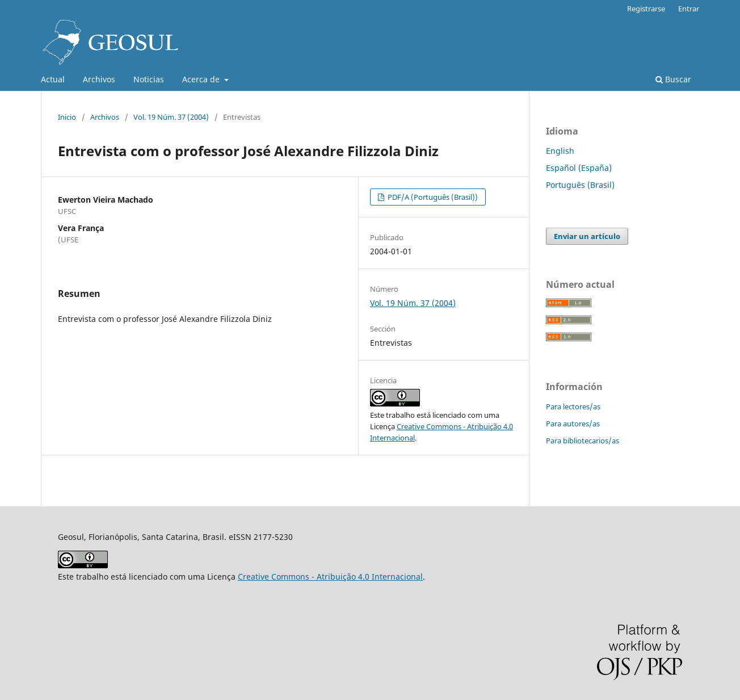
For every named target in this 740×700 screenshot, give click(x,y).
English (560, 151)
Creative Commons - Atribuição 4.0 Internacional (330, 577)
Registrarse (646, 9)
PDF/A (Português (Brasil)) (432, 197)
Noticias (149, 79)
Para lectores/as (573, 406)
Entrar (689, 9)
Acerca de (202, 79)
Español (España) (579, 168)
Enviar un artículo (587, 236)
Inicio (67, 117)
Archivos (99, 79)
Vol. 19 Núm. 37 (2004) (171, 117)
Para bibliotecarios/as (583, 441)
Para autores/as (573, 424)
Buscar (673, 79)
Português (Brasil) (580, 185)
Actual (53, 79)
